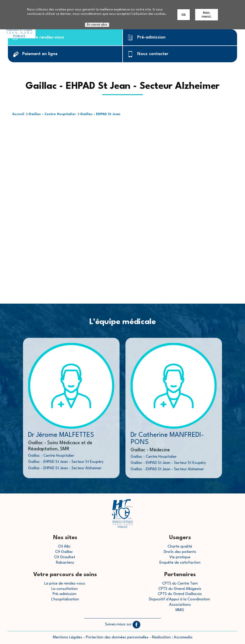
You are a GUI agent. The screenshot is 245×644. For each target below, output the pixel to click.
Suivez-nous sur (123, 624)
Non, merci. (206, 15)
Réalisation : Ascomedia (172, 637)
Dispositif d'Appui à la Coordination (180, 599)
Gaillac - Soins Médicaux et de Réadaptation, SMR (60, 446)
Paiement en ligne (40, 54)
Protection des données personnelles (117, 637)
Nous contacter (153, 54)
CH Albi (64, 547)
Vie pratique (180, 557)
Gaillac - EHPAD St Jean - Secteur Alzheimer (65, 468)
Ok (184, 15)
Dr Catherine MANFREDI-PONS (167, 439)
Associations (180, 605)
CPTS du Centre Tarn (180, 584)
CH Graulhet (65, 557)
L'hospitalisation (65, 599)
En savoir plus (97, 25)
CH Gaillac (64, 552)
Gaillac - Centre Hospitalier (52, 114)
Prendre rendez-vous (43, 37)
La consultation (65, 589)
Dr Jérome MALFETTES (61, 435)
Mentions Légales (68, 637)
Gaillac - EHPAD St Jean (100, 114)
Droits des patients (180, 552)
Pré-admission (151, 37)
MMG (180, 610)
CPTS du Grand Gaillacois (180, 594)
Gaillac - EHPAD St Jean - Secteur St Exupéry (66, 462)
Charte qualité (180, 547)
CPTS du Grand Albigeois (180, 589)
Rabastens (65, 563)
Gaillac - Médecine (150, 450)
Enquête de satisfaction (180, 563)
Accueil (18, 114)
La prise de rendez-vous (65, 584)
